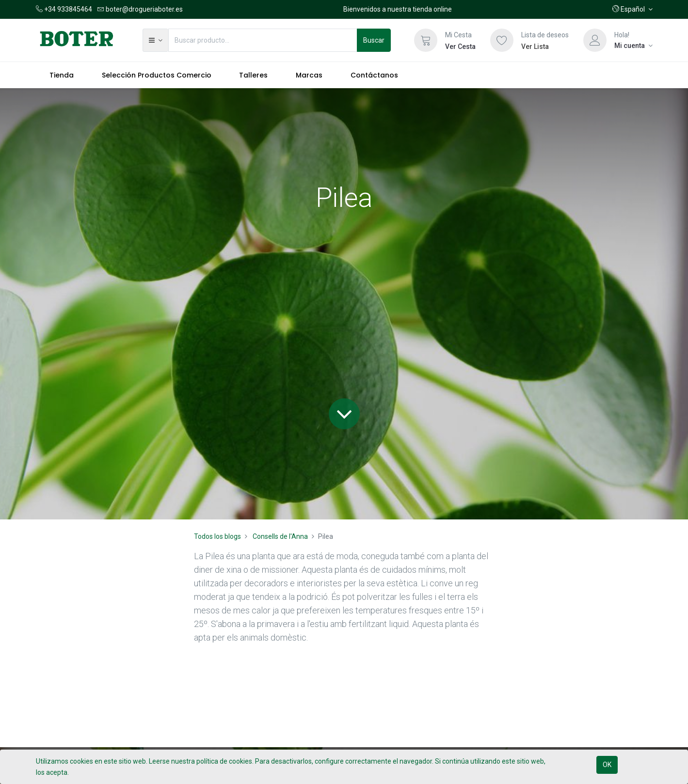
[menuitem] (62, 75)
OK (607, 765)
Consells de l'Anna (280, 536)
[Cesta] (426, 40)
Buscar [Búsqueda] (374, 40)
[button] (632, 9)
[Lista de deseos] (502, 40)
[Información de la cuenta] (633, 46)
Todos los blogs (217, 536)
